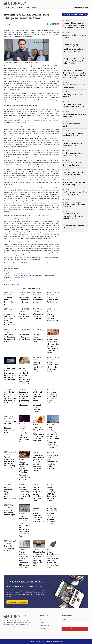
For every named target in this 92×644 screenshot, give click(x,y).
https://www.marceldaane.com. (47, 263)
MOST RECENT (17, 7)
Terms (42, 620)
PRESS (27, 7)
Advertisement (45, 625)
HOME (8, 7)
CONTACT (35, 7)
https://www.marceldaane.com (21, 277)
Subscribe (75, 629)
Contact (43, 628)
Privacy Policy (45, 623)
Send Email (13, 271)
